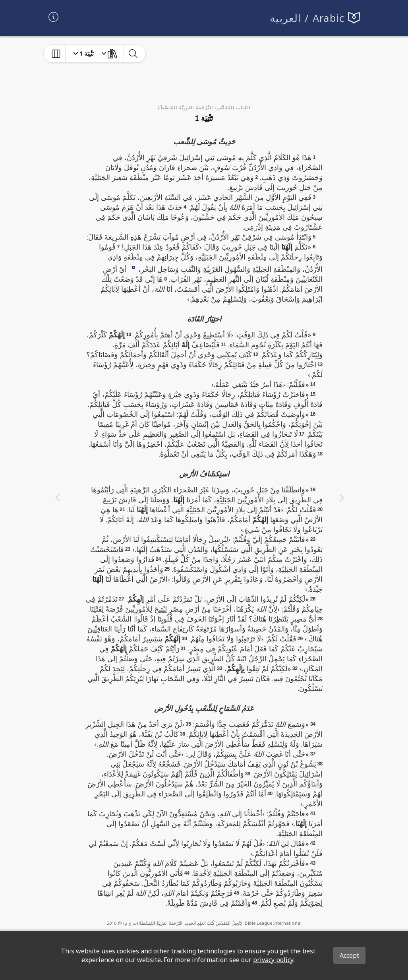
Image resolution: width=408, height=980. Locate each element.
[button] (133, 267)
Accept (349, 955)
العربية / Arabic (307, 18)
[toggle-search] (133, 54)
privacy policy (273, 960)
